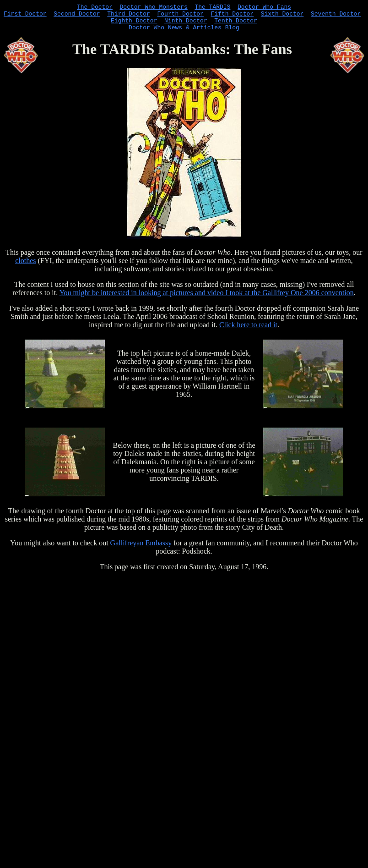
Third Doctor (129, 16)
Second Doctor (77, 16)
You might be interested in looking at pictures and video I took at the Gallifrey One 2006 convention (207, 298)
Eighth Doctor (134, 24)
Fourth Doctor (180, 16)
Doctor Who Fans (264, 8)
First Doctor (25, 16)
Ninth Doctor (186, 24)
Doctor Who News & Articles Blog (184, 33)
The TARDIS (212, 8)
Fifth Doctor (232, 16)
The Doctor (95, 8)
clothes (25, 266)
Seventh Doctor (336, 16)
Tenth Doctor (236, 24)
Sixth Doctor (282, 16)
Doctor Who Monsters (154, 8)
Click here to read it (248, 330)
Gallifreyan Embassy (141, 548)
